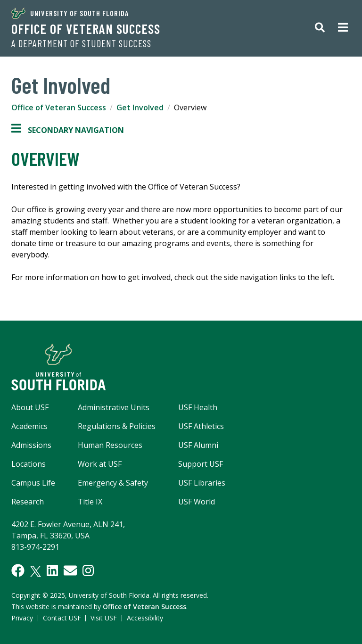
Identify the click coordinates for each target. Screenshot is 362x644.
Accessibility (145, 618)
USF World (197, 502)
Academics (29, 426)
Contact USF (62, 618)
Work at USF (100, 464)
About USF (30, 407)
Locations (29, 464)
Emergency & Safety (113, 483)
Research (28, 502)
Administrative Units (114, 407)
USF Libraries (202, 483)
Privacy (22, 618)
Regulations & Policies (117, 426)
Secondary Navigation (68, 130)
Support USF (201, 464)
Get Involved (140, 107)
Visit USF (104, 618)
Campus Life (33, 483)
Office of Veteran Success (86, 29)
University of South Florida (70, 13)
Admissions (31, 445)
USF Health (198, 407)
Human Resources (110, 445)
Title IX (90, 502)
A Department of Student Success (81, 43)
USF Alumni (198, 445)
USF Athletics (201, 426)
